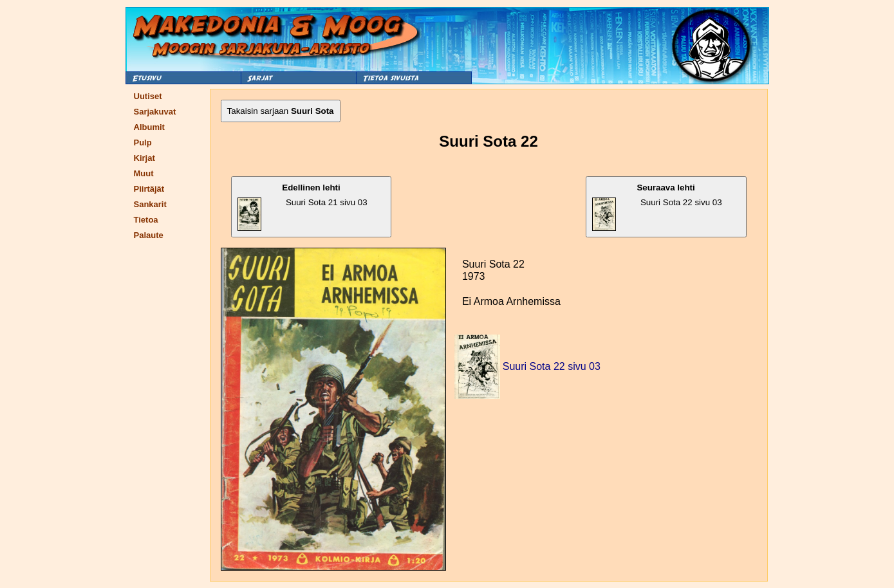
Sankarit (150, 204)
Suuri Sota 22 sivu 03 (657, 207)
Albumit (149, 127)
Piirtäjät (149, 189)
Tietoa (146, 220)
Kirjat (144, 158)
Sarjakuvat (155, 112)
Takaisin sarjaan (281, 111)
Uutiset (148, 96)
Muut (144, 173)
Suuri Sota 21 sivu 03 (303, 207)
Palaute (149, 235)
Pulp (143, 142)
